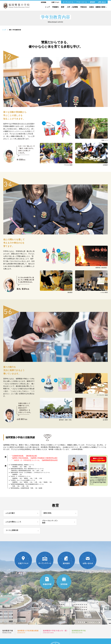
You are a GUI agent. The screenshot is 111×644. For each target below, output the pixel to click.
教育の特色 (44, 513)
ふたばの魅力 (10, 513)
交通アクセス (55, 2)
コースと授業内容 (48, 521)
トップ (47, 7)
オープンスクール (68, 2)
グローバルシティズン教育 (14, 521)
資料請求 (92, 2)
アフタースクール (82, 2)
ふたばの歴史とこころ (83, 513)
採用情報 (44, 2)
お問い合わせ (102, 2)
